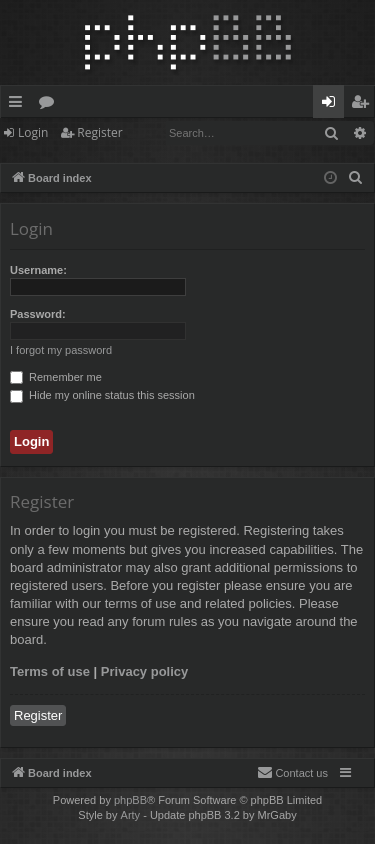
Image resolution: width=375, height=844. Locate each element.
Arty (131, 815)
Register (99, 132)
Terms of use (50, 671)
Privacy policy (144, 671)
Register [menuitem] (364, 105)
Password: (38, 314)
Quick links (19, 105)
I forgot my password (61, 350)
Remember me (56, 377)
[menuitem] (356, 178)
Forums (50, 105)
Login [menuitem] (332, 105)
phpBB (130, 800)
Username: (38, 270)
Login (33, 132)
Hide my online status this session (102, 395)
